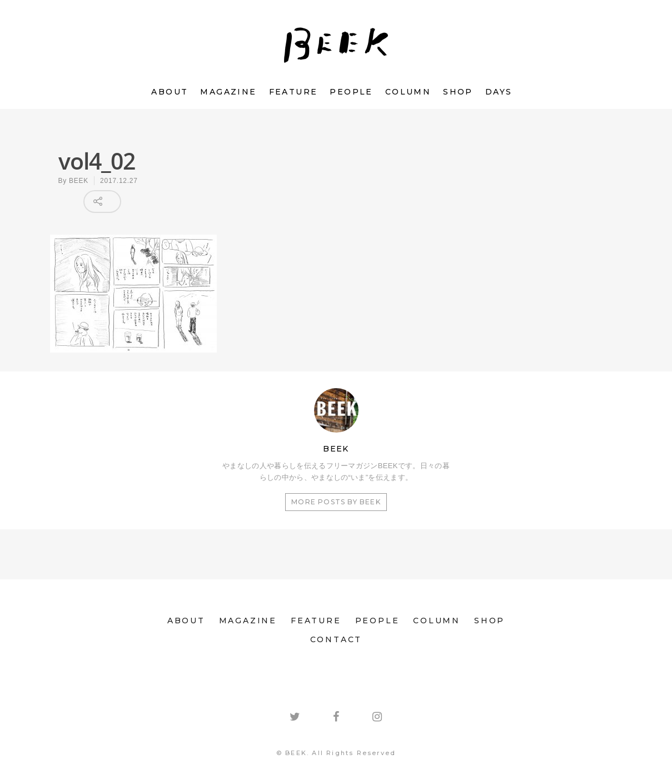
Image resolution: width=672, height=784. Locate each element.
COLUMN (408, 92)
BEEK (79, 181)
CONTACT (336, 639)
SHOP (458, 92)
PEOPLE (351, 92)
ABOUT (170, 92)
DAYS (499, 92)
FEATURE (293, 92)
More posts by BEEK (336, 502)
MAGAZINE (228, 92)
